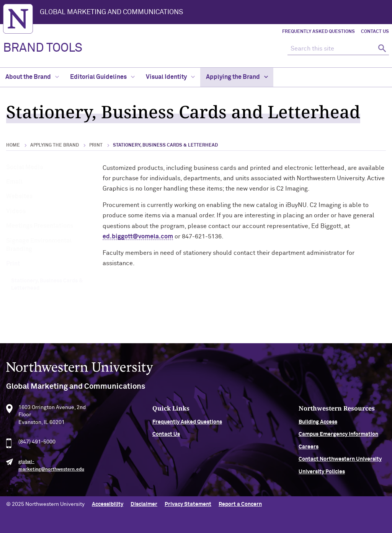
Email (14, 182)
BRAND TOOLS (43, 48)
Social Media (25, 167)
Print (96, 145)
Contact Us (375, 32)
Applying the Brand (237, 77)
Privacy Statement (188, 504)
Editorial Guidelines (102, 77)
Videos (16, 211)
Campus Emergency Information (338, 436)
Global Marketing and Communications (111, 12)
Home (13, 145)
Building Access (318, 424)
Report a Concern (240, 504)
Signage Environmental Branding (39, 245)
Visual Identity (170, 77)
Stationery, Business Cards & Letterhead (47, 285)
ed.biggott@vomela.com (138, 236)
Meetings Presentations (40, 226)
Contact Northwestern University (340, 461)
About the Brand (32, 77)
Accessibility (108, 504)
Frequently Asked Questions (318, 32)
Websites (19, 196)
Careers (309, 448)
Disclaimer (144, 504)
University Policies (322, 473)
